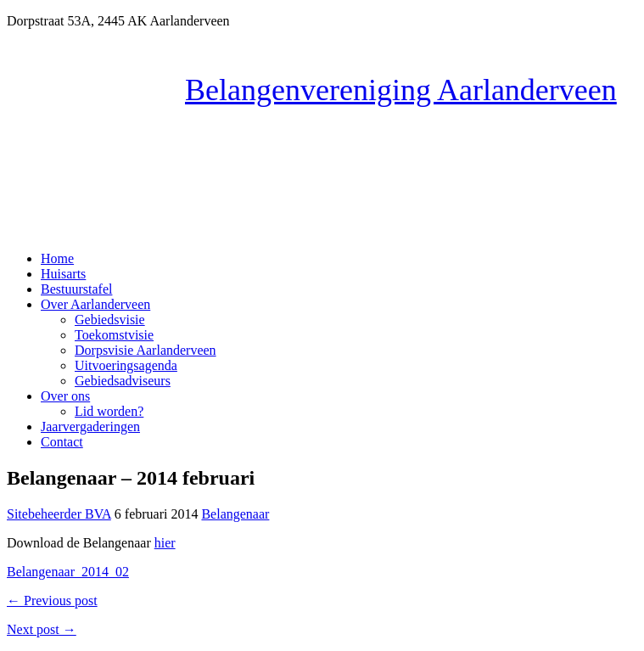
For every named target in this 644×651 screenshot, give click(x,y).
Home (57, 258)
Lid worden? (109, 411)
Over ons (65, 396)
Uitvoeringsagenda (126, 365)
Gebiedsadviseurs (123, 381)
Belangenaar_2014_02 (68, 572)
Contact (62, 442)
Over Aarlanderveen (95, 304)
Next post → (42, 629)
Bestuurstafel (76, 289)
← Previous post (52, 600)
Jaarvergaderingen (90, 427)
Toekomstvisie (114, 335)
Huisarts (63, 274)
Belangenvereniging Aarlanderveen (401, 90)
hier (165, 543)
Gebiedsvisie (110, 320)
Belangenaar (235, 514)
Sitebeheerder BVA (59, 514)
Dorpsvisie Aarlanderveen (146, 350)
